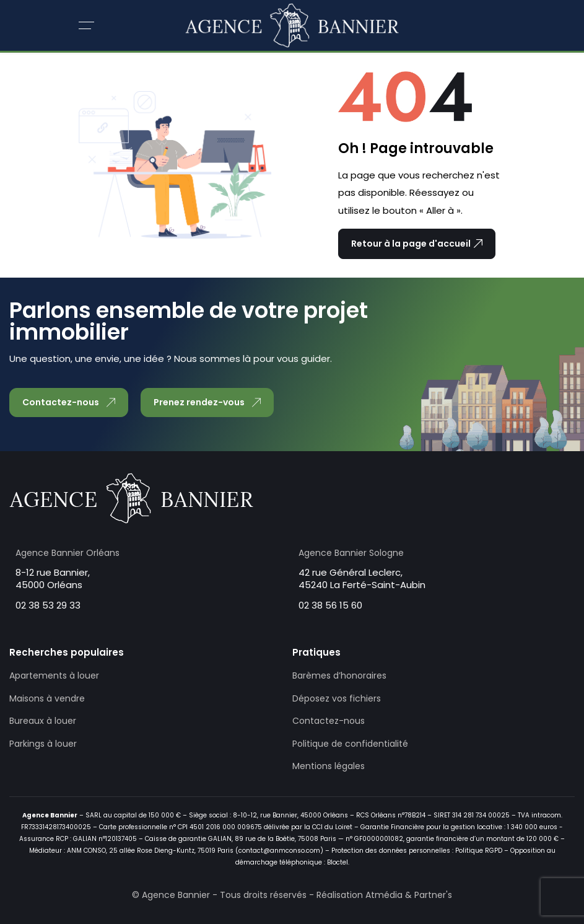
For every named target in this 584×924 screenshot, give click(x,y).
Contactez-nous (329, 721)
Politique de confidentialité (350, 744)
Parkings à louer (43, 744)
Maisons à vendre (47, 698)
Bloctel (338, 862)
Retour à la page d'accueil (417, 244)
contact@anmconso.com (279, 851)
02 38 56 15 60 (330, 605)
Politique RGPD (479, 851)
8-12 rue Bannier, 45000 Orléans (53, 579)
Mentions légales (329, 766)
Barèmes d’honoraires (339, 675)
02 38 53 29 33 (48, 605)
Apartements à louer (54, 675)
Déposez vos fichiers (337, 698)
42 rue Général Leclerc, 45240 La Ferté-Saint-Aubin (362, 579)
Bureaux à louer (43, 721)
